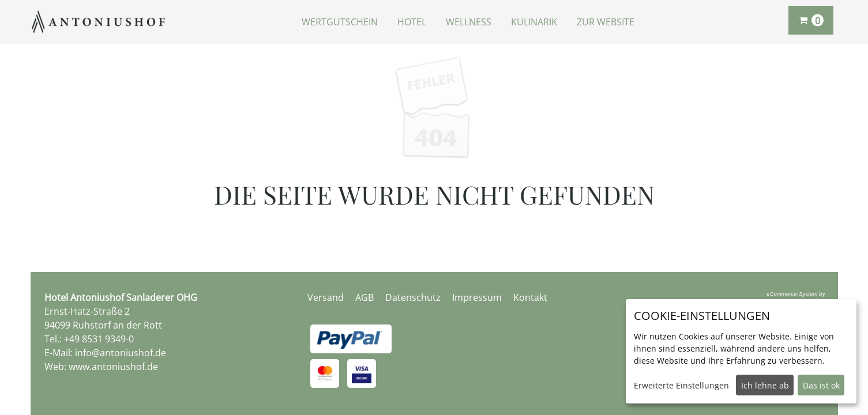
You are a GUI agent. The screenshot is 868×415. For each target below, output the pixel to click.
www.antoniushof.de (113, 367)
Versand (326, 297)
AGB (365, 297)
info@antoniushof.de (121, 353)
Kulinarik (534, 22)
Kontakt (530, 297)
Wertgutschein (340, 22)
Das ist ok (821, 385)
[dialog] (741, 351)
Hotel (412, 22)
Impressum (477, 297)
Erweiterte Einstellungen (681, 385)
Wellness (469, 22)
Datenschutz (413, 297)
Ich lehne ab (765, 385)
